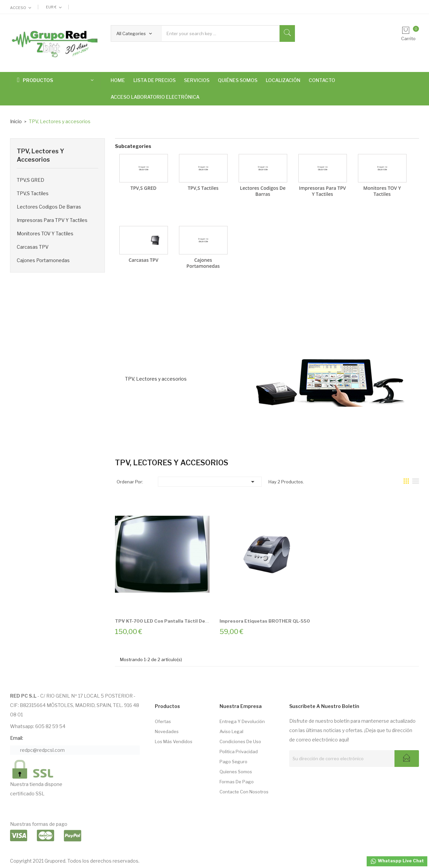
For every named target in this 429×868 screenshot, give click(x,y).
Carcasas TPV (33, 247)
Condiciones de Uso (240, 741)
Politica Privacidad (239, 752)
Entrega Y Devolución (242, 721)
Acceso (18, 8)
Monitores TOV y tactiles (45, 233)
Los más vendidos (174, 741)
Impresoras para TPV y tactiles (52, 220)
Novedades (167, 731)
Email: (17, 738)
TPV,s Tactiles (33, 193)
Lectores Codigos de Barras (49, 207)
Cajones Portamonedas (43, 260)
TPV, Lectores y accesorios (40, 155)
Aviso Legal (231, 731)
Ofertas (163, 721)
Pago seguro (233, 762)
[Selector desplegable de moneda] (54, 7)
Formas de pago (237, 782)
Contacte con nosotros (244, 792)
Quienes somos (236, 772)
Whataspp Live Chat (397, 861)
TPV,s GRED (30, 180)
